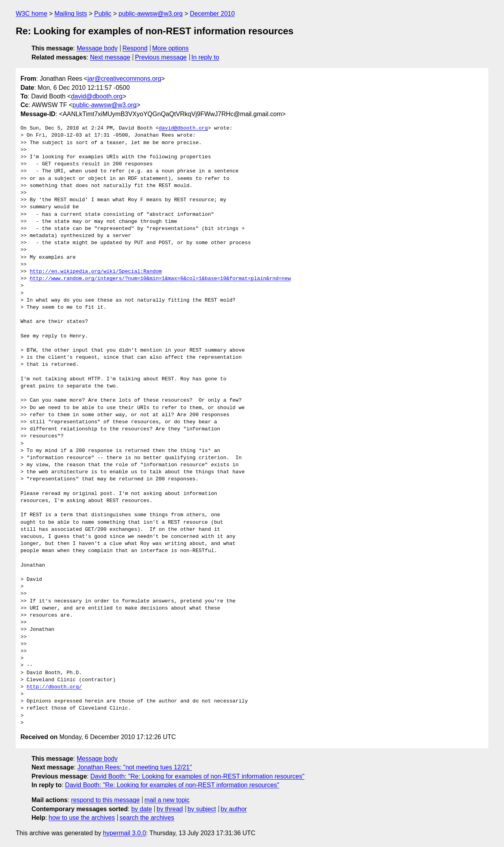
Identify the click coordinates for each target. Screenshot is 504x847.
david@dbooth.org (97, 96)
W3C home (31, 14)
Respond (135, 48)
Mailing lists (71, 14)
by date (141, 809)
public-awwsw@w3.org (151, 14)
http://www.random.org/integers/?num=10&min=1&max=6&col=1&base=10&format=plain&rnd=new (160, 279)
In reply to (205, 57)
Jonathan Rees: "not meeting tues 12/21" (135, 767)
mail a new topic (167, 800)
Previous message (161, 57)
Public (103, 14)
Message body (97, 48)
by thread (170, 809)
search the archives (147, 818)
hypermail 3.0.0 (124, 833)
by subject (202, 809)
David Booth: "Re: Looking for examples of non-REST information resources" (197, 776)
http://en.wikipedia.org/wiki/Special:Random (95, 272)
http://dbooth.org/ (54, 687)
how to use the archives (82, 818)
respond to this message (105, 800)
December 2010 (212, 14)
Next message (110, 57)
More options (171, 48)
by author (234, 809)
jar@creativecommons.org (124, 79)
